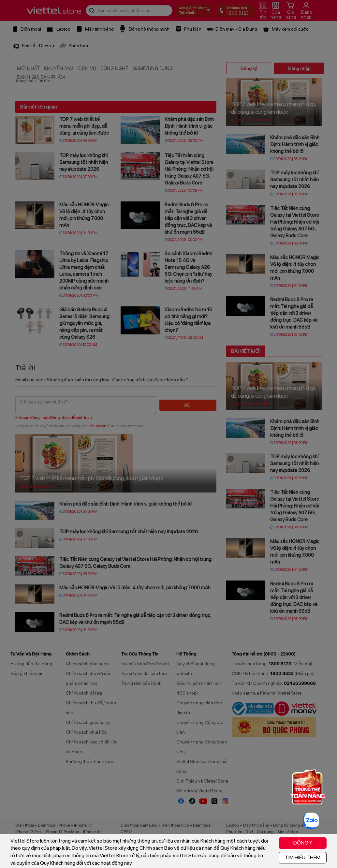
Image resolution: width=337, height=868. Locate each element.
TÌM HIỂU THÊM (303, 857)
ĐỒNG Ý (303, 843)
